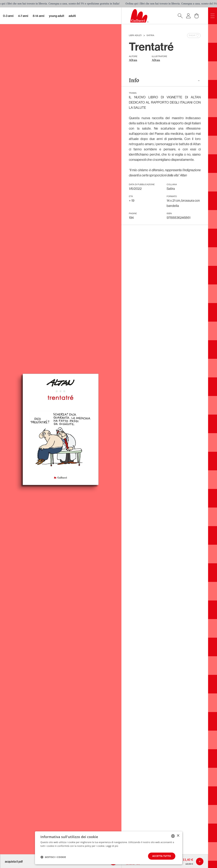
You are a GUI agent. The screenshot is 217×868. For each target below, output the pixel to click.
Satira (150, 36)
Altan (133, 61)
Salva (194, 36)
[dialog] (109, 848)
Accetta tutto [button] (162, 856)
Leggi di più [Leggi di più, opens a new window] (112, 846)
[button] (53, 857)
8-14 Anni (39, 16)
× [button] (178, 836)
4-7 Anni (23, 16)
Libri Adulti (135, 36)
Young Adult (57, 16)
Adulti (72, 16)
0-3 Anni (8, 16)
